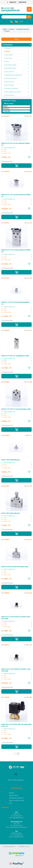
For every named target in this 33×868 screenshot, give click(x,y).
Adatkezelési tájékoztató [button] (16, 798)
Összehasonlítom (8, 162)
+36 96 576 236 (18, 826)
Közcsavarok (8, 58)
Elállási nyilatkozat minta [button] (17, 801)
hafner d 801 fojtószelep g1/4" (11, 513)
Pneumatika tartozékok (11, 89)
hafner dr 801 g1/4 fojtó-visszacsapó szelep (15, 567)
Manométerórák (9, 82)
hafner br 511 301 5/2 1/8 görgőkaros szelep (15, 356)
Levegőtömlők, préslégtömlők (13, 75)
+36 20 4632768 (18, 835)
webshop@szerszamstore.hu (19, 827)
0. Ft (21, 22)
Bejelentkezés (23, 2)
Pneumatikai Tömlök (10, 65)
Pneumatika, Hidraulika (23, 29)
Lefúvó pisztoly (9, 72)
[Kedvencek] (29, 157)
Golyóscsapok (8, 55)
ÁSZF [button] (11, 803)
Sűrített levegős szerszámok (13, 92)
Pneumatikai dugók (10, 68)
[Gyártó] (16, 106)
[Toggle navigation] (29, 9)
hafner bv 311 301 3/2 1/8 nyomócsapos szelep (16, 409)
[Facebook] (16, 774)
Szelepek (7, 52)
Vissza (16, 39)
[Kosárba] (16, 166)
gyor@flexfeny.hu (18, 818)
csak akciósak (10, 104)
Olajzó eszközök (9, 85)
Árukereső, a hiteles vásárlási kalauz (16, 780)
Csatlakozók (8, 48)
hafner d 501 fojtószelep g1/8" (11, 460)
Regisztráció (13, 2)
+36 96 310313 (18, 816)
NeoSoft (27, 847)
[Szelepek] (11, 9)
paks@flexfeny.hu (18, 837)
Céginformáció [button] (13, 796)
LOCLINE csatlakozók (11, 79)
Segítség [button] (11, 793)
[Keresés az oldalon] (14, 17)
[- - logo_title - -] (18, 754)
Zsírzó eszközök (9, 95)
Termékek (11, 29)
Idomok (7, 62)
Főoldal (5, 29)
